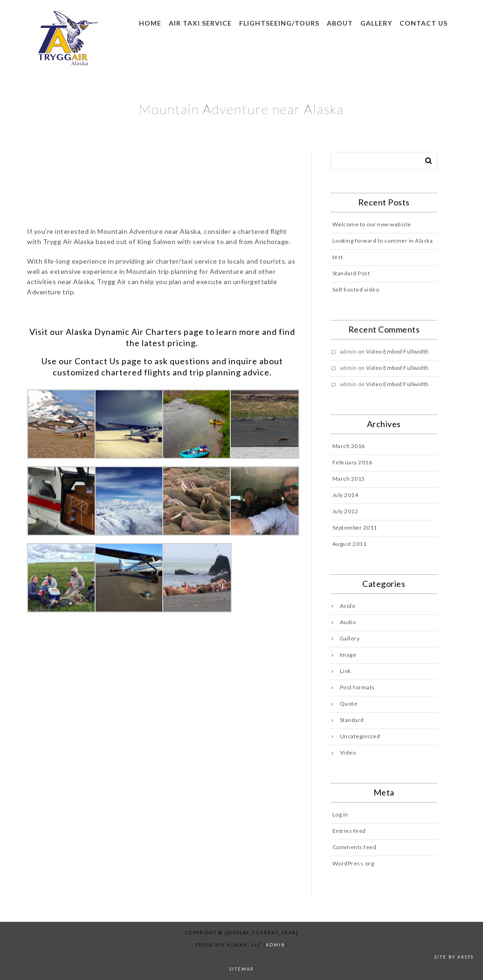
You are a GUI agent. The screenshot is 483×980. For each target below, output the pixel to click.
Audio (348, 622)
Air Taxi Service (200, 23)
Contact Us (97, 361)
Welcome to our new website (372, 224)
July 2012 (345, 511)
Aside (348, 606)
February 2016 (352, 462)
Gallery (376, 23)
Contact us (424, 23)
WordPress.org (353, 863)
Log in (340, 814)
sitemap (241, 969)
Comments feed (355, 847)
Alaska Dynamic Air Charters (124, 332)
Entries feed (349, 831)
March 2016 (349, 446)
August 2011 (350, 544)
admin (276, 945)
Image (348, 655)
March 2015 (349, 479)
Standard (352, 720)
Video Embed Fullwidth (397, 351)
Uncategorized (360, 736)
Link (345, 671)
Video (348, 752)
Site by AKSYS (454, 957)
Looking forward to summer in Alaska (383, 241)
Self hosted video (356, 289)
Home (150, 23)
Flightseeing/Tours (279, 23)
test (338, 257)
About (340, 23)
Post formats (357, 687)
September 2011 (355, 527)
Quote (349, 704)
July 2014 (345, 495)
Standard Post (351, 273)
